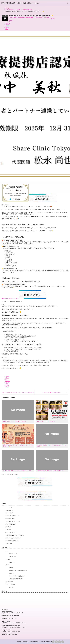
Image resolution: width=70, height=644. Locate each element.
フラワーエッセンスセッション (13, 538)
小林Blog (11, 568)
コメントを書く (40, 18)
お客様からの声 (9, 582)
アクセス (11, 587)
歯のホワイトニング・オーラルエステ (15, 535)
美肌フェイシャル (10, 519)
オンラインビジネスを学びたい (17, 576)
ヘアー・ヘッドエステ (11, 532)
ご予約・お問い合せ (10, 584)
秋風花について (13, 554)
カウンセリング (9, 513)
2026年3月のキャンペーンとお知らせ (46, 421)
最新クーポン (12, 562)
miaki (48, 18)
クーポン (8, 559)
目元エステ (8, 530)
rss (53, 642)
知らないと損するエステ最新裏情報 (24, 18)
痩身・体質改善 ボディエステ (13, 521)
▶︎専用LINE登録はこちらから (10, 299)
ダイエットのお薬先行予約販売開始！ (51, 392)
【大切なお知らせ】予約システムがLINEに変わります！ (51, 471)
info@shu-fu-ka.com (11, 634)
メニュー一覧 (9, 507)
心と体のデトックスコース (12, 541)
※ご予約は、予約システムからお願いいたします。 (14, 627)
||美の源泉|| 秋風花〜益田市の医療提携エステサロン (33, 642)
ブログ (7, 565)
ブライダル (8, 527)
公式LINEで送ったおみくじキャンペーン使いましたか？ (17, 471)
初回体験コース (9, 510)
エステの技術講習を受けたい (16, 579)
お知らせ (12, 18)
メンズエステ (9, 544)
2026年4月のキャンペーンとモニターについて (15, 421)
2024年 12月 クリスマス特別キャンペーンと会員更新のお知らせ (18, 392)
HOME (7, 551)
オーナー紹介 (12, 557)
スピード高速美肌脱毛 (11, 524)
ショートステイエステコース (13, 516)
